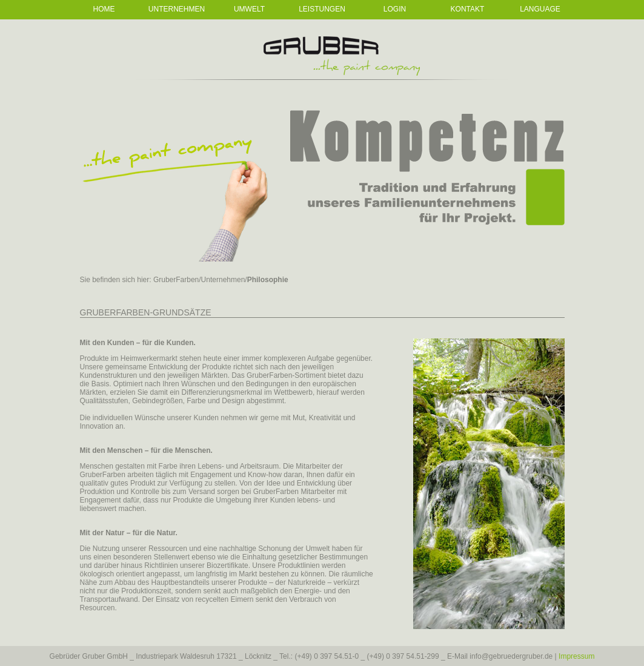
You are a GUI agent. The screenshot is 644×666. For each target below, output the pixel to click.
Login (395, 9)
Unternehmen (177, 9)
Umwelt (249, 9)
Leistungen (322, 9)
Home (104, 9)
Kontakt (468, 9)
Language (540, 9)
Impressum (576, 656)
